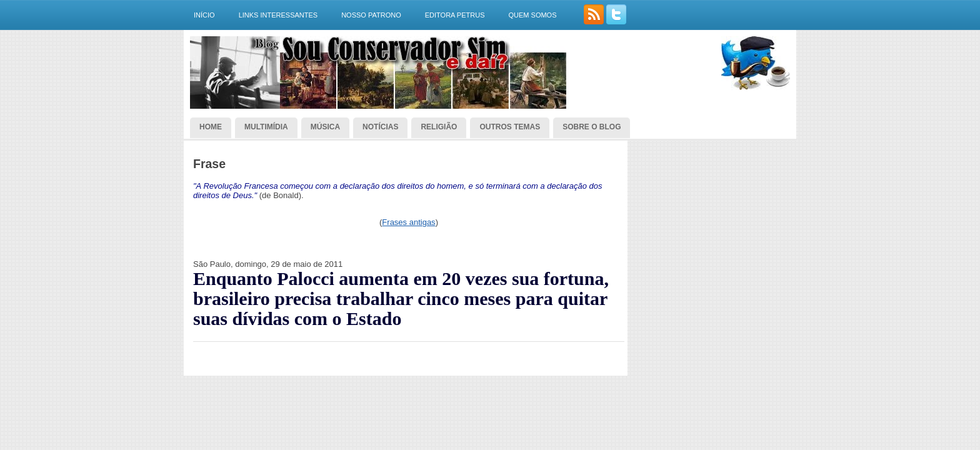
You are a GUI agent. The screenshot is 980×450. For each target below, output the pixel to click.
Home (211, 127)
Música (325, 127)
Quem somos (532, 15)
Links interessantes (278, 15)
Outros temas (510, 127)
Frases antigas (408, 222)
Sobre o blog (592, 127)
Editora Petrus (455, 15)
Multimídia (266, 127)
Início (204, 15)
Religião (439, 127)
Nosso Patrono (371, 15)
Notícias (380, 127)
